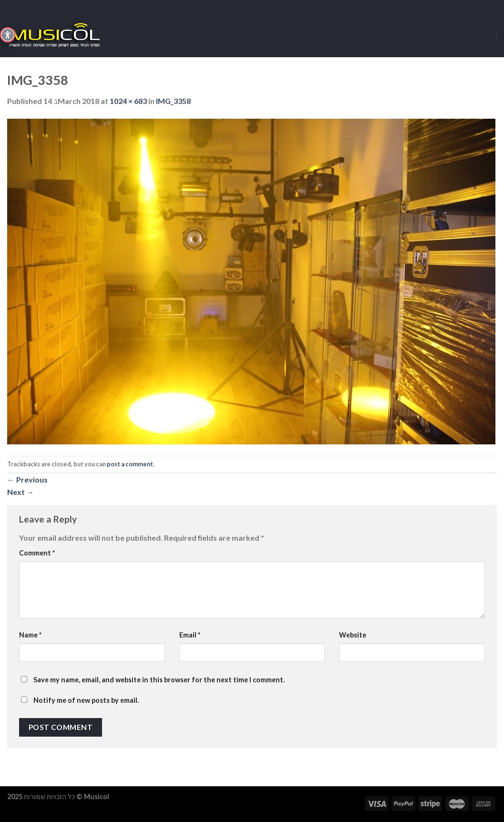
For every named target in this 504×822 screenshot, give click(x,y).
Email (190, 635)
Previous (27, 479)
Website (353, 635)
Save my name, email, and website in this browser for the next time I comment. (159, 680)
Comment (37, 553)
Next (21, 492)
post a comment (130, 464)
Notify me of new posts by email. (86, 700)
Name (30, 635)
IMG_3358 (173, 101)
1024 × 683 (128, 101)
